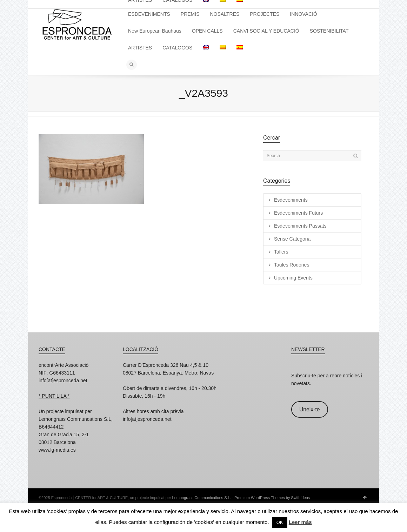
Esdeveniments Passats (300, 226)
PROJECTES (265, 14)
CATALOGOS (177, 48)
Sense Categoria (292, 239)
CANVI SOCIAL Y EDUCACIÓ (266, 31)
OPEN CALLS (207, 31)
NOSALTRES (225, 14)
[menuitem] (206, 48)
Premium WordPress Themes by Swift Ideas (272, 498)
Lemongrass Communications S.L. (202, 498)
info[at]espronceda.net (63, 381)
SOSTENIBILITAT (329, 31)
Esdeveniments (291, 200)
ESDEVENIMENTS (149, 14)
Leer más (300, 522)
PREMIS (190, 14)
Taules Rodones (292, 265)
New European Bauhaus (155, 31)
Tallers (281, 252)
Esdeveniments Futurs (298, 213)
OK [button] (280, 522)
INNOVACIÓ (303, 14)
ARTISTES (140, 48)
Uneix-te (310, 409)
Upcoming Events (293, 278)
